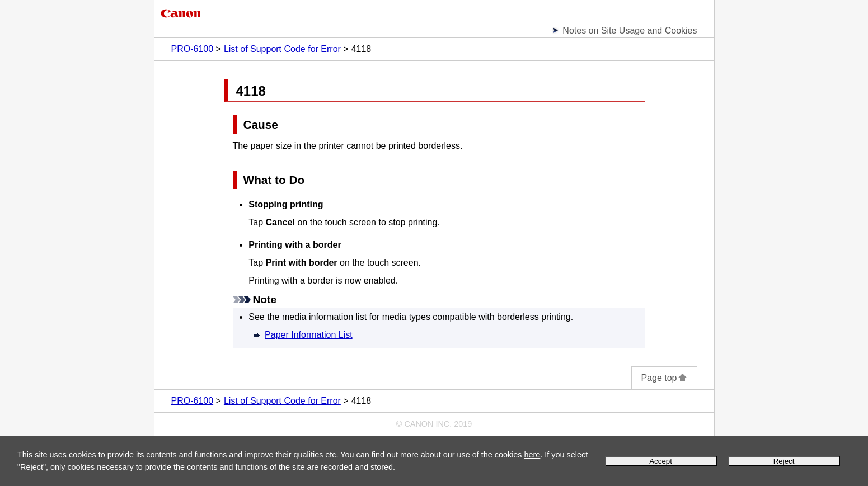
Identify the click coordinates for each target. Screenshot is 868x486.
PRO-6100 (193, 49)
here (532, 455)
